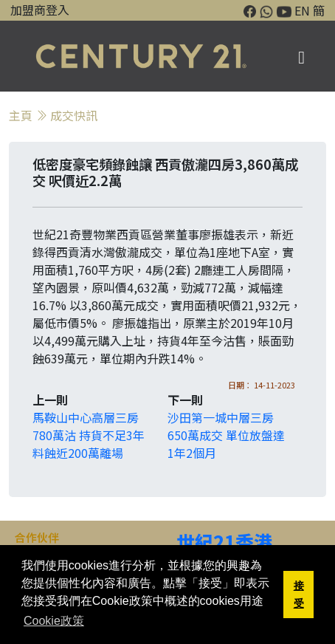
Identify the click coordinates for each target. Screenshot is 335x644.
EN (302, 10)
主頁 (21, 115)
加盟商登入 (40, 10)
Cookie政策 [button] (54, 621)
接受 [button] (299, 595)
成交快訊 (74, 115)
